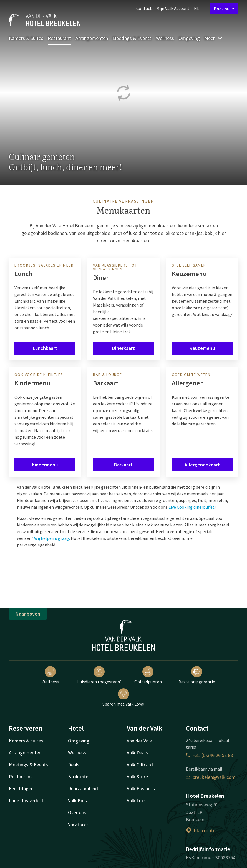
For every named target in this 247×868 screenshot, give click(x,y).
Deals (74, 765)
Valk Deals (137, 753)
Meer (213, 38)
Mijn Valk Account (173, 8)
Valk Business (141, 788)
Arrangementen (92, 38)
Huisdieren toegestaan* (99, 675)
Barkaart (123, 465)
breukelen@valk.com (211, 777)
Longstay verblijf (26, 800)
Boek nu (224, 9)
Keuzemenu (202, 348)
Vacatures (78, 824)
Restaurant (59, 38)
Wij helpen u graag (52, 538)
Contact (144, 8)
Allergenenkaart (202, 465)
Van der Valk (139, 741)
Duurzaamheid (83, 788)
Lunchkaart (45, 348)
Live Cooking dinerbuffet (191, 507)
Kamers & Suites (26, 38)
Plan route (201, 830)
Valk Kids (77, 800)
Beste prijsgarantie (197, 675)
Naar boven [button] (28, 614)
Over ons (77, 812)
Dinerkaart (123, 348)
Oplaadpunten (148, 675)
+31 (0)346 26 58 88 (209, 755)
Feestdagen (21, 788)
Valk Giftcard (140, 765)
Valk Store (137, 777)
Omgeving (189, 38)
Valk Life (136, 800)
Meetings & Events (132, 38)
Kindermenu (45, 465)
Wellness (165, 38)
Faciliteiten (79, 777)
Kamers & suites (26, 741)
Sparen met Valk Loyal (123, 698)
